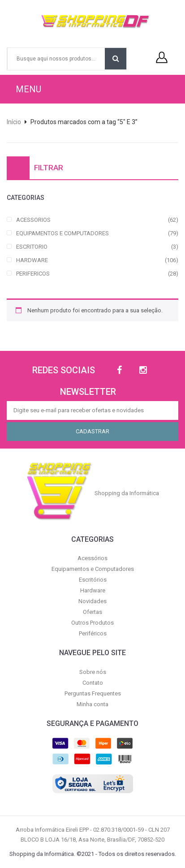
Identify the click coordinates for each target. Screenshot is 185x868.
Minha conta (92, 704)
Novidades (92, 601)
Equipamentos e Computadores (93, 569)
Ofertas (92, 612)
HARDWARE (32, 260)
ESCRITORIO (32, 247)
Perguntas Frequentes (93, 693)
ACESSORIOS (33, 220)
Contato (93, 683)
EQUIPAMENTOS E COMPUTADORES (62, 233)
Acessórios (92, 558)
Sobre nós (93, 672)
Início (14, 122)
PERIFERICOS (33, 274)
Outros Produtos (92, 623)
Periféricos (93, 633)
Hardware (93, 590)
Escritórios (93, 580)
